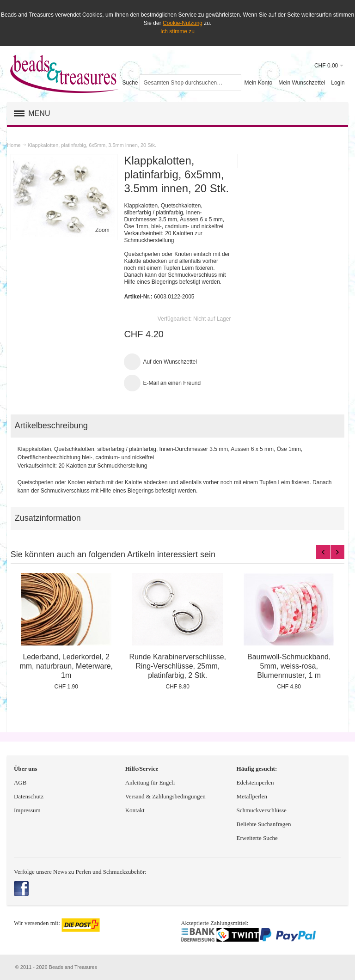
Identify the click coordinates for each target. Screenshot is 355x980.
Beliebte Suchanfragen (264, 824)
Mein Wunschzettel (302, 83)
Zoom (102, 230)
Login (338, 83)
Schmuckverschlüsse (262, 810)
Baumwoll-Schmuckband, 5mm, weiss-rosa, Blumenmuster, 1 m (289, 666)
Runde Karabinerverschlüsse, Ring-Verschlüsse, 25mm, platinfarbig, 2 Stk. (177, 666)
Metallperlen (252, 796)
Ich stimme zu (177, 31)
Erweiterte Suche (258, 838)
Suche (130, 83)
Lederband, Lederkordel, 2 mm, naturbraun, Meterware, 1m (66, 666)
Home (14, 145)
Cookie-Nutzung (183, 23)
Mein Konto (258, 83)
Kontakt (135, 810)
